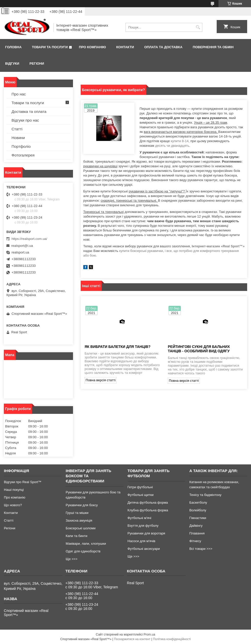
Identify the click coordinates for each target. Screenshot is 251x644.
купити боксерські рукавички (141, 251)
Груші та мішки (77, 513)
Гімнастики (198, 518)
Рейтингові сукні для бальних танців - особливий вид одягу (199, 349)
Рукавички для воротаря (146, 533)
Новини (18, 138)
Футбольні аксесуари (144, 549)
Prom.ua (149, 635)
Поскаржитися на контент (132, 639)
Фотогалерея (23, 155)
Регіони (37, 64)
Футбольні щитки (141, 495)
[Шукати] (198, 27)
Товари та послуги (50, 47)
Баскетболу (198, 502)
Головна (13, 47)
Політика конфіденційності (172, 639)
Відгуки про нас (25, 120)
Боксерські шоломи (81, 528)
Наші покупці (14, 490)
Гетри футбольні (140, 487)
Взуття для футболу (143, 526)
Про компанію (92, 47)
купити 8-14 (180, 141)
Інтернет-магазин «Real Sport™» (218, 246)
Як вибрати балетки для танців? (117, 347)
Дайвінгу (196, 526)
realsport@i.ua (22, 246)
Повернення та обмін (213, 47)
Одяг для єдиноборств (83, 551)
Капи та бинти (76, 536)
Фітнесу (195, 541)
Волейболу (198, 510)
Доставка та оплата (29, 111)
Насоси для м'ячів (142, 541)
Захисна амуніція (79, 520)
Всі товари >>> (201, 549)
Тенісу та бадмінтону (205, 495)
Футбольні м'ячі (139, 518)
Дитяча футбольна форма (148, 502)
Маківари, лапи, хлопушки (86, 544)
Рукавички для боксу (82, 505)
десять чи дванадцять (172, 146)
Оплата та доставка (163, 47)
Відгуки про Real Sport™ (23, 482)
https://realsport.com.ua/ (29, 239)
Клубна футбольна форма (148, 510)
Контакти (125, 47)
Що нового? (13, 505)
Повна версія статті (101, 380)
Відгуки (12, 64)
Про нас (19, 94)
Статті (17, 129)
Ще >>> (71, 559)
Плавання (197, 533)
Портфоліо (21, 146)
